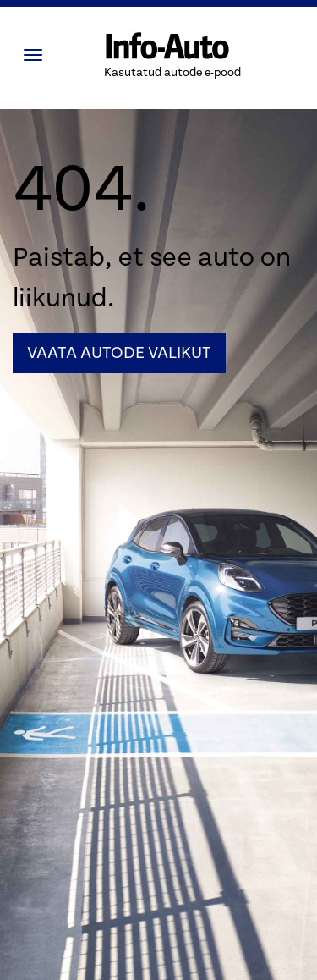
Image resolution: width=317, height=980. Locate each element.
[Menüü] (37, 55)
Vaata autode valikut (119, 353)
